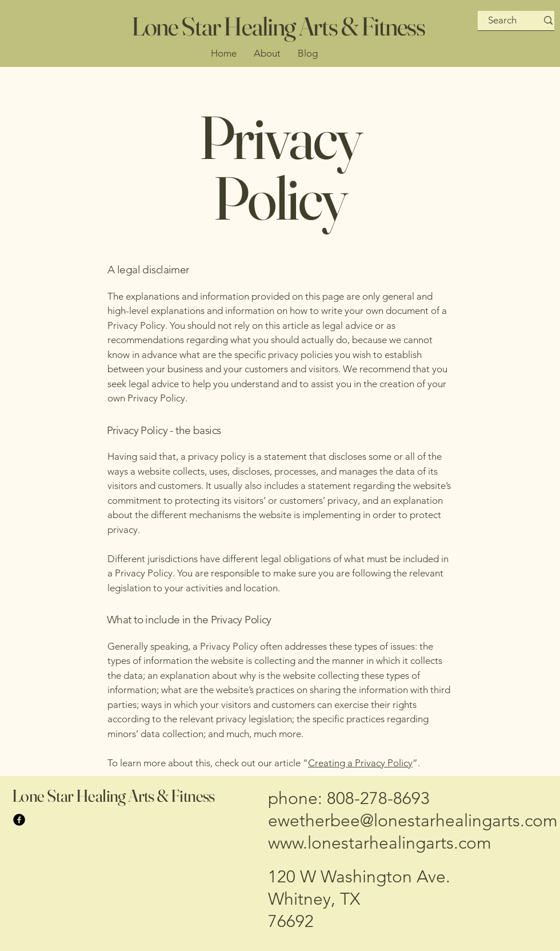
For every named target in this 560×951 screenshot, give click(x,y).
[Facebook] (19, 820)
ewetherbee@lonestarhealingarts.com (413, 821)
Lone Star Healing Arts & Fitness (278, 26)
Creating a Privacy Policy (360, 763)
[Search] (503, 21)
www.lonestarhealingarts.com (380, 843)
